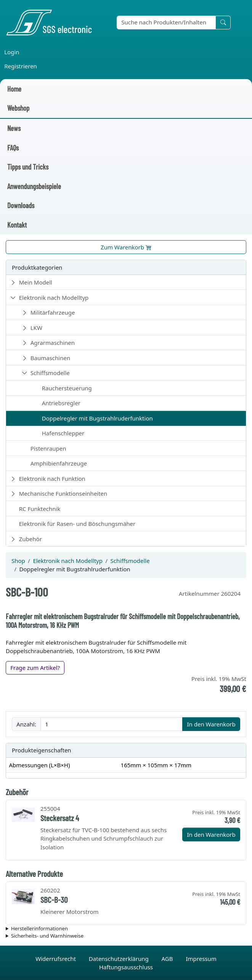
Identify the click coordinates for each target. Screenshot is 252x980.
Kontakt (17, 225)
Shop (18, 561)
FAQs (13, 148)
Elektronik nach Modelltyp (54, 298)
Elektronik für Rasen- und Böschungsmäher (77, 524)
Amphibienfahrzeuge (59, 463)
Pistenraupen (48, 448)
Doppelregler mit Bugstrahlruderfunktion (97, 418)
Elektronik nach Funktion (52, 479)
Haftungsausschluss (126, 967)
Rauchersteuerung (67, 388)
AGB (168, 959)
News (14, 128)
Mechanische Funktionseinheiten (63, 493)
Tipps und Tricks (28, 167)
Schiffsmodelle (50, 373)
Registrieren (21, 66)
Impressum (201, 959)
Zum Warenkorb (126, 247)
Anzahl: (26, 724)
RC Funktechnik (40, 509)
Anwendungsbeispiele (34, 186)
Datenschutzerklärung (120, 959)
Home (14, 89)
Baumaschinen (50, 358)
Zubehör (30, 539)
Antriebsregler (61, 403)
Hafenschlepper (63, 433)
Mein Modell (36, 282)
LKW (36, 328)
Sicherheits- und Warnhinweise (47, 936)
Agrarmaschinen (53, 343)
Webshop (18, 108)
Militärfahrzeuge (53, 312)
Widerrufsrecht (56, 959)
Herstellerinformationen (39, 928)
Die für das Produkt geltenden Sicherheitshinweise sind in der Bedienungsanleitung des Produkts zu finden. (126, 936)
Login (12, 52)
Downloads (21, 205)
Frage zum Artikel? (35, 668)
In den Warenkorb (211, 724)
